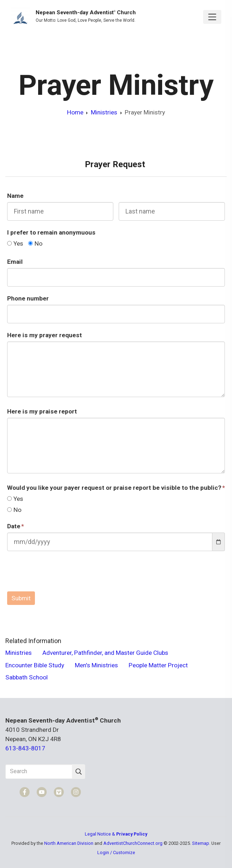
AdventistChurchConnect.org (133, 843)
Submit (21, 598)
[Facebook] (25, 792)
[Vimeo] (59, 792)
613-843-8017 (25, 748)
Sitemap (201, 843)
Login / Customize (116, 852)
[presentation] (61, 572)
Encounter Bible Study (35, 665)
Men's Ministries (96, 665)
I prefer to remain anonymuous (51, 232)
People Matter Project (158, 665)
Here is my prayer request (45, 335)
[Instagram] (76, 792)
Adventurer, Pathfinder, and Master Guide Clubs (105, 653)
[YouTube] (42, 792)
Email (15, 262)
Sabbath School (27, 677)
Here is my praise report (42, 411)
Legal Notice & (116, 834)
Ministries (104, 112)
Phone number (28, 298)
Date (14, 526)
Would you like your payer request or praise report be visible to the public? (114, 488)
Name (15, 196)
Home (75, 112)
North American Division (69, 843)
